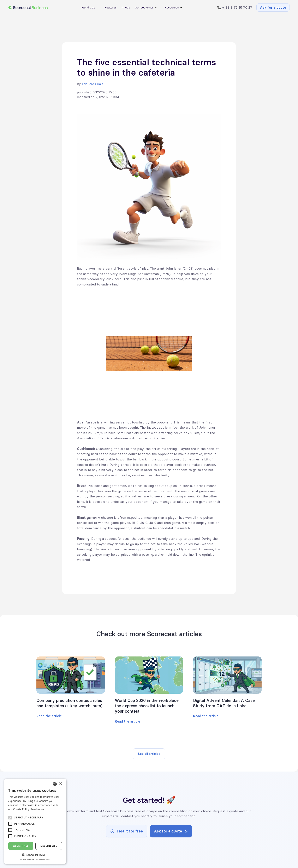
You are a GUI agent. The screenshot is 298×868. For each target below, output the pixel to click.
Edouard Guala (93, 84)
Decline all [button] (49, 846)
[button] (35, 855)
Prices (126, 7)
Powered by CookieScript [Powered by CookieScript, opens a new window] (35, 859)
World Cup (88, 7)
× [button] (61, 784)
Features (111, 7)
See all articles (149, 754)
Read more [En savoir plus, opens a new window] (37, 809)
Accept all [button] (21, 846)
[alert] (35, 821)
